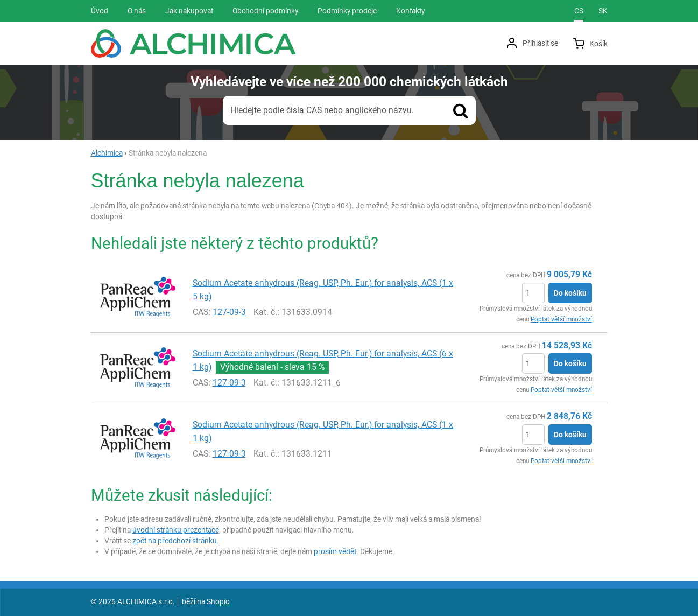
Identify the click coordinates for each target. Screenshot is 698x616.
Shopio (218, 601)
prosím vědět (335, 551)
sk (603, 11)
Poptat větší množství (561, 319)
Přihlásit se (540, 43)
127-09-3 (229, 312)
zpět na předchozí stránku (175, 541)
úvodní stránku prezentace (176, 530)
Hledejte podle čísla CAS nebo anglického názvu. (322, 110)
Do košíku (570, 293)
